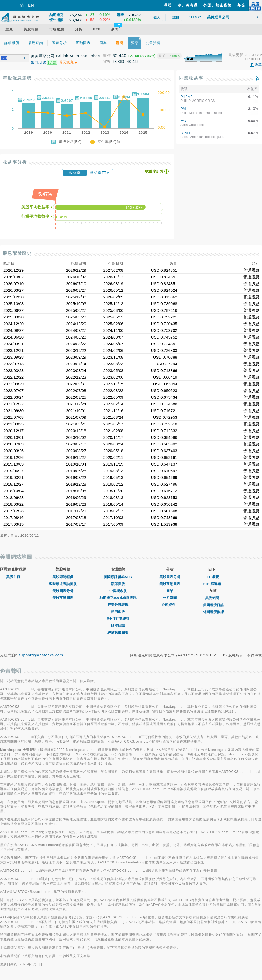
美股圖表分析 (63, 591)
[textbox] (223, 17)
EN (31, 5)
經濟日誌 (118, 626)
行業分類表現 (118, 605)
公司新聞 (170, 598)
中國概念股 (118, 591)
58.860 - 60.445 (125, 62)
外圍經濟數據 (213, 612)
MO (183, 121)
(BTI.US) (38, 62)
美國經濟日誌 (213, 605)
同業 (170, 591)
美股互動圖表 (63, 598)
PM (183, 109)
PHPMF (187, 97)
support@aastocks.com (41, 655)
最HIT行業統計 (118, 619)
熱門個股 (118, 612)
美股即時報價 (63, 577)
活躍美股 (118, 584)
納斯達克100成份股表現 (118, 598)
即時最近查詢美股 (63, 584)
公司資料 (170, 605)
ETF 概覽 (212, 577)
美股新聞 (213, 598)
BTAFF (186, 133)
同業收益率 (191, 78)
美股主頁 (13, 577)
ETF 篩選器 (212, 584)
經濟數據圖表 (118, 633)
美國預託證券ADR (118, 577)
